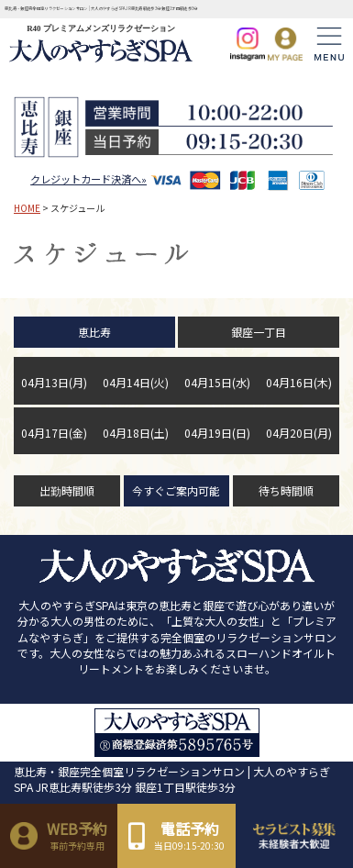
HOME (27, 208)
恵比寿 (94, 332)
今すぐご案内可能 (176, 490)
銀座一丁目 (259, 332)
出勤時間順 (67, 490)
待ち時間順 (286, 490)
